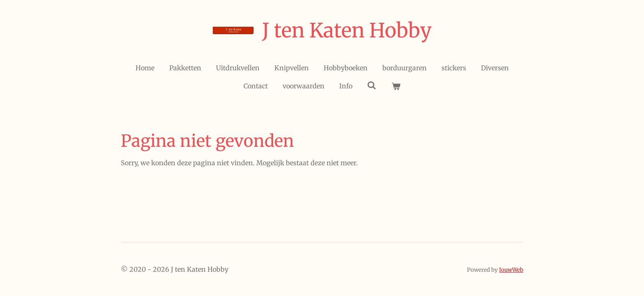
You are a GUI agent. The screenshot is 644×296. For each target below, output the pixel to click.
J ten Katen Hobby (347, 30)
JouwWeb (511, 270)
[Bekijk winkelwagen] (396, 86)
